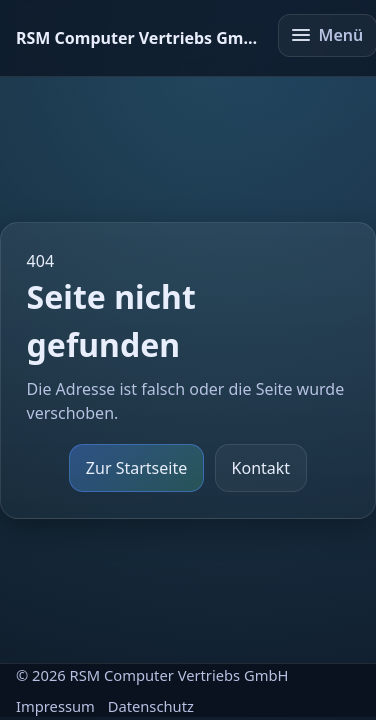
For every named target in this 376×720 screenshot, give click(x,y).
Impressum (55, 706)
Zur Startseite (136, 468)
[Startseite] (138, 38)
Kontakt (261, 468)
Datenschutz (151, 706)
